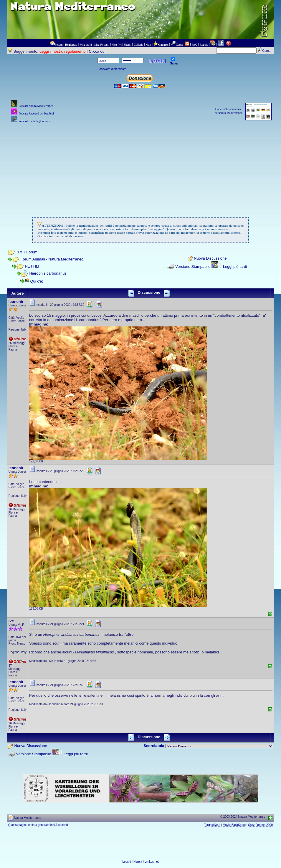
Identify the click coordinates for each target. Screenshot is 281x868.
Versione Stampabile (193, 267)
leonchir (16, 302)
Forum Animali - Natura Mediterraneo (52, 259)
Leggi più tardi (235, 267)
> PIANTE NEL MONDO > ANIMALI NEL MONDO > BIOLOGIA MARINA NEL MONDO (219, 746)
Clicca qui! (97, 51)
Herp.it (138, 862)
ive (11, 621)
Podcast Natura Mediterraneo (36, 106)
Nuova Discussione (210, 258)
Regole (204, 45)
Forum (59, 45)
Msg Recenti (102, 45)
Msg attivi (86, 45)
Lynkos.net (152, 862)
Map (148, 45)
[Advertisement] (140, 165)
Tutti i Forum (27, 252)
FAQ (195, 45)
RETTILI (32, 266)
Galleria (138, 45)
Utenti (128, 45)
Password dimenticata (112, 69)
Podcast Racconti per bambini (36, 113)
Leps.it (127, 862)
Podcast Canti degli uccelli (34, 121)
